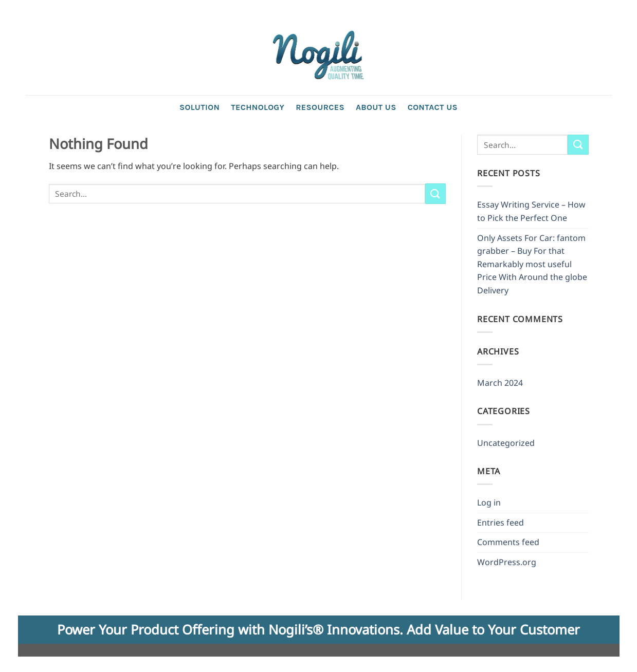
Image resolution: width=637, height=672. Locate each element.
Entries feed (501, 522)
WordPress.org (507, 562)
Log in (489, 502)
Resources (320, 107)
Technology (258, 107)
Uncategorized (506, 443)
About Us (376, 107)
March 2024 (500, 383)
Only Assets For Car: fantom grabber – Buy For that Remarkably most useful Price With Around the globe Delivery (532, 264)
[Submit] (435, 193)
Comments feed (508, 542)
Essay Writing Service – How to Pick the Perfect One (531, 211)
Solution (199, 107)
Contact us (433, 107)
